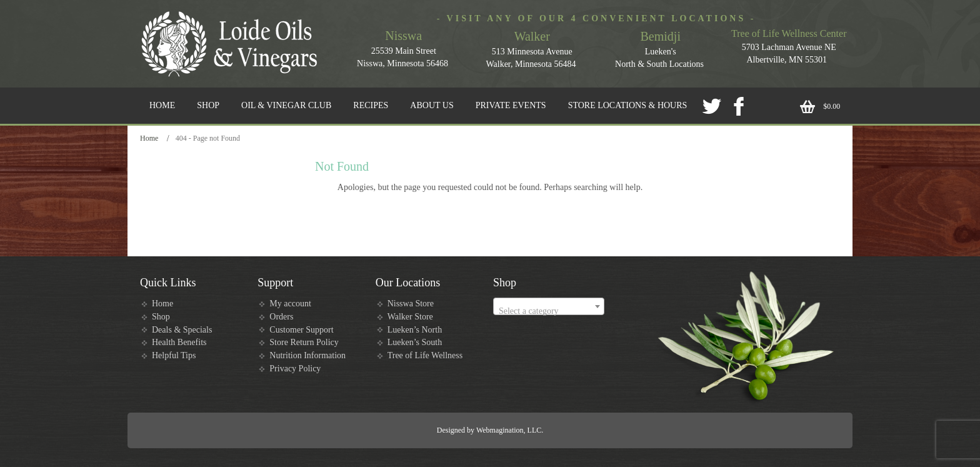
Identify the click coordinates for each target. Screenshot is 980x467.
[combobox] (549, 306)
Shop (161, 317)
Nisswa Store (411, 304)
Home (149, 138)
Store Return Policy (304, 342)
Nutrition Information (307, 355)
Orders (281, 317)
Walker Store (410, 317)
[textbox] (549, 311)
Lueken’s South (415, 342)
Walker (532, 36)
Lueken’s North (415, 330)
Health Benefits (179, 342)
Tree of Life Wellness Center (789, 33)
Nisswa (403, 36)
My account (290, 304)
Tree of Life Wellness (425, 355)
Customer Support (301, 330)
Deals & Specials (182, 330)
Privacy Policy (295, 369)
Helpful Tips (174, 355)
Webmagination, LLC (509, 430)
